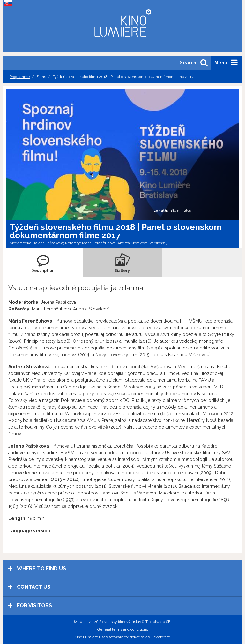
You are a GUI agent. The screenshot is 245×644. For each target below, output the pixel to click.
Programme (20, 77)
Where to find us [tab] (37, 568)
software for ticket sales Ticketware (139, 637)
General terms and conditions (123, 629)
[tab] (43, 263)
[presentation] (43, 263)
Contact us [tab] (29, 587)
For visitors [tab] (30, 606)
